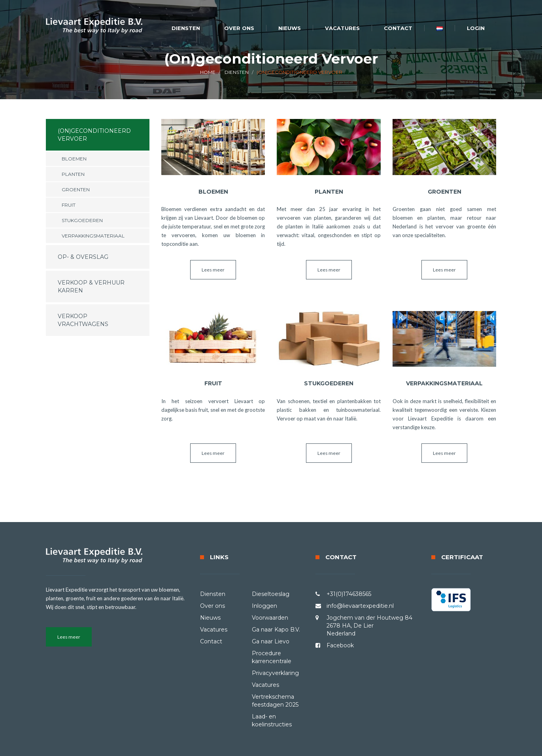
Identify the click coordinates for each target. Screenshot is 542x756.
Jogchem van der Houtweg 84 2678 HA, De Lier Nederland (369, 626)
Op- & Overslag (83, 257)
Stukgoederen (82, 220)
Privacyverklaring (275, 673)
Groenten (76, 189)
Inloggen (264, 606)
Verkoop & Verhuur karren (91, 287)
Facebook (340, 645)
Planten (73, 174)
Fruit (69, 205)
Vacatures (342, 28)
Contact (398, 28)
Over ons (239, 28)
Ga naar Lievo (271, 641)
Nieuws (290, 28)
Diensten (186, 28)
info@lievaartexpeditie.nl (360, 606)
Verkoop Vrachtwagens (83, 320)
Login (476, 28)
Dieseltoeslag (271, 594)
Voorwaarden (270, 618)
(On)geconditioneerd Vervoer (94, 135)
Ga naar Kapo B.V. (276, 630)
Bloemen (74, 159)
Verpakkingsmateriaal (93, 236)
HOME (208, 72)
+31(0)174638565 (349, 594)
